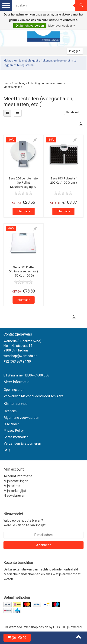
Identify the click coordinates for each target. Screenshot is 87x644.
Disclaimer (11, 424)
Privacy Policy (14, 431)
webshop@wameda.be (20, 356)
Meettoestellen (13, 87)
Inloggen (75, 51)
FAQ (7, 450)
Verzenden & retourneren (22, 444)
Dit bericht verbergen (30, 26)
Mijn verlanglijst (15, 491)
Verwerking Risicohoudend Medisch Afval (34, 396)
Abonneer (43, 545)
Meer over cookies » (62, 26)
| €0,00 (17, 638)
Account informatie (18, 476)
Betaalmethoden (16, 437)
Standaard (72, 112)
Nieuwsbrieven (14, 496)
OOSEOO (60, 627)
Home (7, 83)
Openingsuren (14, 390)
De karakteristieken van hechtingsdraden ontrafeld (41, 569)
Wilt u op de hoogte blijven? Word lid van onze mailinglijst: (25, 523)
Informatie (24, 211)
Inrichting (20, 83)
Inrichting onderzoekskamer (46, 83)
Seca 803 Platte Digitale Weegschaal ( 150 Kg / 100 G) (23, 271)
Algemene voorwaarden (21, 418)
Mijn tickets (12, 486)
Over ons (10, 411)
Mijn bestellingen (16, 481)
